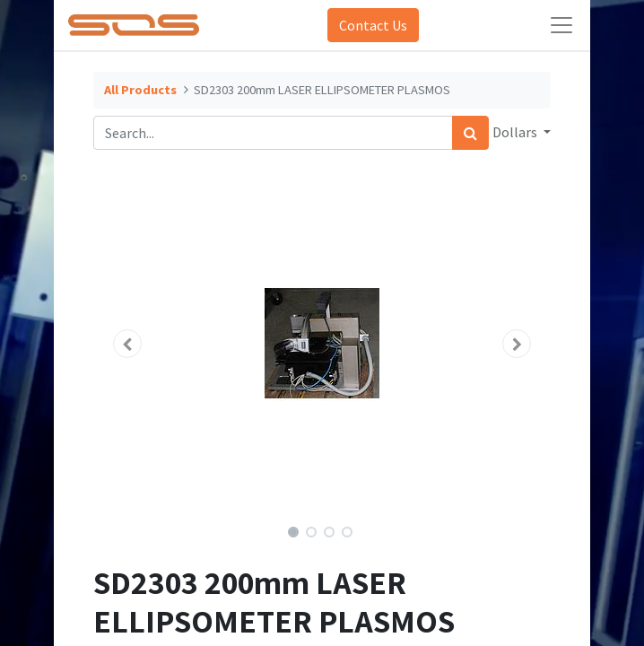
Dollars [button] (516, 132)
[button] (128, 344)
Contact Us (373, 25)
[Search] (470, 133)
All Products (140, 90)
